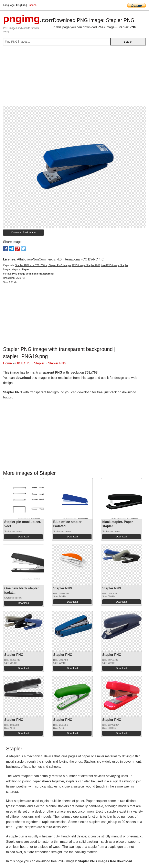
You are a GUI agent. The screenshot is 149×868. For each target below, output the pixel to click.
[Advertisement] (74, 77)
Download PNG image (24, 233)
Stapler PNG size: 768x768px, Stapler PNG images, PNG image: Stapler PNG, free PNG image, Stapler (72, 265)
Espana (32, 5)
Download (23, 537)
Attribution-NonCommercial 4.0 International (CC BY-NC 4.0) (61, 259)
